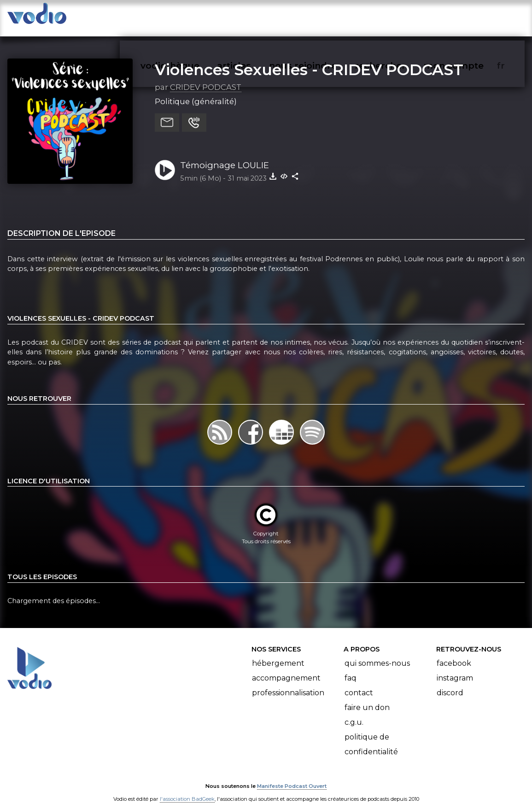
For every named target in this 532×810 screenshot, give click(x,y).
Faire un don (367, 698)
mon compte (469, 17)
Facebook (454, 654)
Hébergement (278, 654)
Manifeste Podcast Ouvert (292, 777)
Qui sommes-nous (377, 654)
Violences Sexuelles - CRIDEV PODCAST (309, 60)
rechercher (397, 17)
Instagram (455, 669)
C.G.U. (354, 713)
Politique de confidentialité (371, 735)
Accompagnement (286, 669)
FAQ (351, 669)
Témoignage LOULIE (225, 156)
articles (255, 17)
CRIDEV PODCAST (206, 78)
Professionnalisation (288, 684)
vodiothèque (192, 17)
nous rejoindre (322, 17)
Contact (359, 684)
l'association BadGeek (187, 790)
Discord (450, 684)
